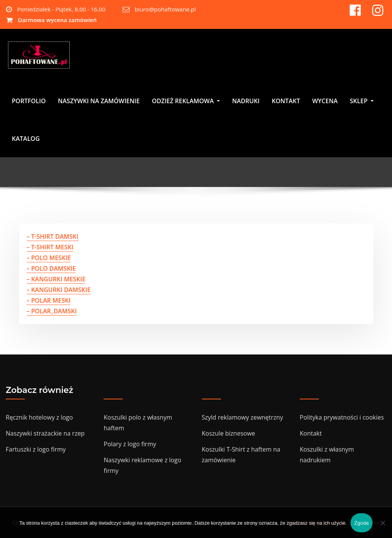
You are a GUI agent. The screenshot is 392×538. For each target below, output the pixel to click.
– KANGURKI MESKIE (56, 279)
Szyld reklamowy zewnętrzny (242, 417)
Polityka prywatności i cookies (342, 417)
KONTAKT (286, 102)
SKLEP (362, 102)
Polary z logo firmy (130, 444)
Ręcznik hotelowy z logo (39, 417)
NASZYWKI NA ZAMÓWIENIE (99, 102)
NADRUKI (246, 102)
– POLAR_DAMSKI (52, 311)
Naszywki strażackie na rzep (45, 433)
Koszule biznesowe (229, 433)
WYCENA (325, 102)
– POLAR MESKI (49, 300)
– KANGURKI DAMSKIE (59, 290)
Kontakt (311, 433)
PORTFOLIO (29, 102)
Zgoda (362, 523)
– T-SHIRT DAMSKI (53, 236)
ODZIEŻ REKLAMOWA (186, 102)
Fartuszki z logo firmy (36, 449)
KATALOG (26, 139)
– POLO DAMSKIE (51, 268)
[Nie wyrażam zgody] (382, 523)
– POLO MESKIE (49, 258)
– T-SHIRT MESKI (50, 247)
